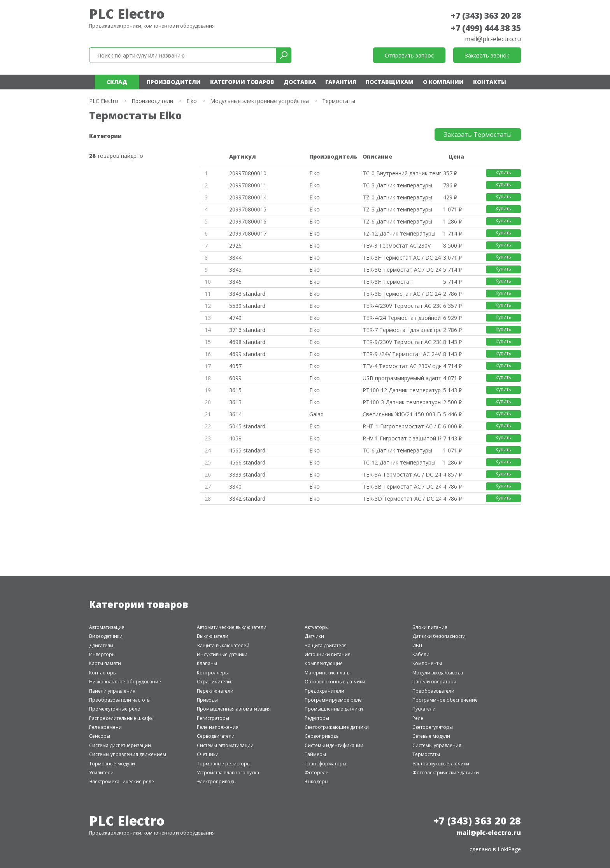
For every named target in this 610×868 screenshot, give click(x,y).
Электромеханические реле (122, 782)
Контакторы (103, 673)
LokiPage (509, 849)
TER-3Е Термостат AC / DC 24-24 (401, 294)
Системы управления (437, 745)
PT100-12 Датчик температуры (401, 390)
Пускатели (424, 709)
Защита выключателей (223, 645)
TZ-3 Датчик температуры (397, 209)
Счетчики (208, 754)
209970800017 (248, 233)
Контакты (490, 82)
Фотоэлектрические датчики (446, 773)
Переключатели (215, 691)
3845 (235, 270)
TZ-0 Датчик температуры (397, 197)
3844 (235, 258)
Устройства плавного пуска (228, 773)
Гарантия (341, 82)
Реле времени (105, 727)
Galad (316, 414)
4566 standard (247, 462)
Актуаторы (317, 627)
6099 (235, 378)
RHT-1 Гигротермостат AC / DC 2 (401, 426)
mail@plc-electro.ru (493, 39)
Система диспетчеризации (120, 745)
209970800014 (248, 197)
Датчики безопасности (439, 636)
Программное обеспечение (445, 700)
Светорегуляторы (433, 727)
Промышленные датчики (334, 709)
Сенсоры (100, 736)
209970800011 (248, 185)
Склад (117, 82)
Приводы (207, 700)
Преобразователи (433, 691)
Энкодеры (316, 782)
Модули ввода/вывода (438, 673)
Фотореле (316, 773)
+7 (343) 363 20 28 (486, 16)
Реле (418, 718)
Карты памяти (105, 663)
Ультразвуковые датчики (441, 764)
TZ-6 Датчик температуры (397, 221)
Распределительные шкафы (121, 718)
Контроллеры (213, 673)
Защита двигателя (326, 645)
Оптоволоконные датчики (335, 682)
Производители (174, 82)
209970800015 (248, 209)
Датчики (314, 636)
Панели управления (112, 691)
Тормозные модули (112, 764)
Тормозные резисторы (224, 764)
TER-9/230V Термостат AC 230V (401, 342)
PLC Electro (127, 14)
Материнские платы (328, 673)
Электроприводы (217, 782)
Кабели (421, 654)
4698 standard (247, 342)
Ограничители (214, 682)
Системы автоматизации (225, 745)
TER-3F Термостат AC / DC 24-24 (401, 258)
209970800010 (248, 173)
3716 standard (247, 330)
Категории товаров (242, 82)
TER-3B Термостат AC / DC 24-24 (401, 486)
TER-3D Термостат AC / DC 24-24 (401, 499)
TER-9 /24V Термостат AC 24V (401, 354)
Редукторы (317, 718)
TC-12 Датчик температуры (399, 462)
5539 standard (247, 306)
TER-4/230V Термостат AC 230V (401, 306)
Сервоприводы (322, 736)
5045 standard (247, 426)
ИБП (417, 645)
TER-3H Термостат (387, 282)
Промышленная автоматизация (234, 709)
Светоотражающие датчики (337, 727)
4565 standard (247, 450)
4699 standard (247, 354)
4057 (235, 366)
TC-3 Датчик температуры (397, 185)
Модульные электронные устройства (259, 101)
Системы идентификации (334, 745)
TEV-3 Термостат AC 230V (397, 245)
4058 (235, 438)
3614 (235, 414)
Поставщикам (390, 82)
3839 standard (247, 474)
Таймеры (315, 754)
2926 (235, 245)
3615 (235, 390)
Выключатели (213, 636)
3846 (235, 282)
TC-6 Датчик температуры (397, 450)
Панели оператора (434, 682)
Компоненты (427, 663)
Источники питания (328, 654)
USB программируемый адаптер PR (401, 378)
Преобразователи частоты (120, 700)
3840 (235, 486)
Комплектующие (324, 663)
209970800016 (248, 221)
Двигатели (101, 645)
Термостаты (426, 754)
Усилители (101, 773)
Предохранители (324, 691)
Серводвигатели (216, 736)
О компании (443, 82)
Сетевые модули (431, 736)
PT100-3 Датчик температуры (401, 402)
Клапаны (207, 663)
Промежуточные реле (115, 709)
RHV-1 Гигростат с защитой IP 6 (401, 438)
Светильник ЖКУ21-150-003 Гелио (401, 414)
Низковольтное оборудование (125, 682)
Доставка (300, 82)
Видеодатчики (106, 636)
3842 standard (247, 499)
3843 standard (247, 294)
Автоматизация (107, 627)
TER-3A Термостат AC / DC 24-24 (401, 474)
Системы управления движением (128, 754)
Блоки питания (430, 627)
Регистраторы (213, 718)
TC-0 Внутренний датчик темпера (401, 173)
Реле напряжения (218, 727)
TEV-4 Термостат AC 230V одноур (401, 366)
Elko (192, 101)
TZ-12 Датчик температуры (399, 233)
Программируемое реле (333, 700)
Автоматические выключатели (232, 627)
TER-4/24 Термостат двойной (401, 318)
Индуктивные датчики (222, 654)
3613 (235, 402)
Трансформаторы (325, 764)
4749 (235, 318)
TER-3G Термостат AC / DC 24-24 (401, 270)
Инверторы (102, 654)
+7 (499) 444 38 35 (486, 28)
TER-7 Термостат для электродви (401, 330)
